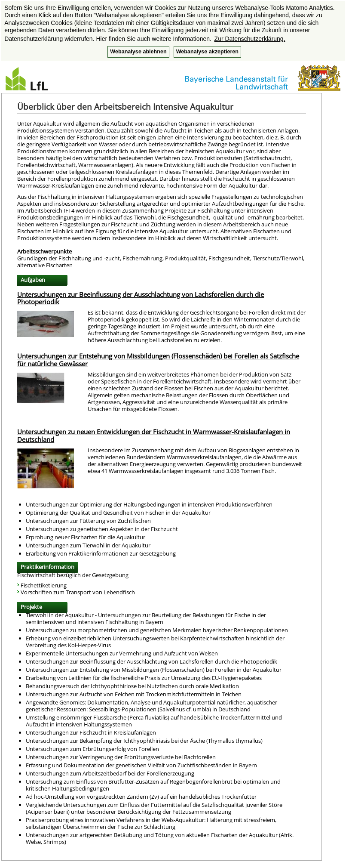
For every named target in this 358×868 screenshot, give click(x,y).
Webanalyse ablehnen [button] (138, 52)
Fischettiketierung (44, 585)
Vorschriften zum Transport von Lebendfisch (78, 592)
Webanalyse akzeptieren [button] (207, 52)
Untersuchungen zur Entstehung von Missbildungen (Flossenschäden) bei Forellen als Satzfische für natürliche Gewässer (158, 360)
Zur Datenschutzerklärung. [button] (250, 39)
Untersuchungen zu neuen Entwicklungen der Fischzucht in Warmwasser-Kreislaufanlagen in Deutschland (154, 436)
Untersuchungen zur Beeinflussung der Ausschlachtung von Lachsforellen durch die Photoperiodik (141, 298)
